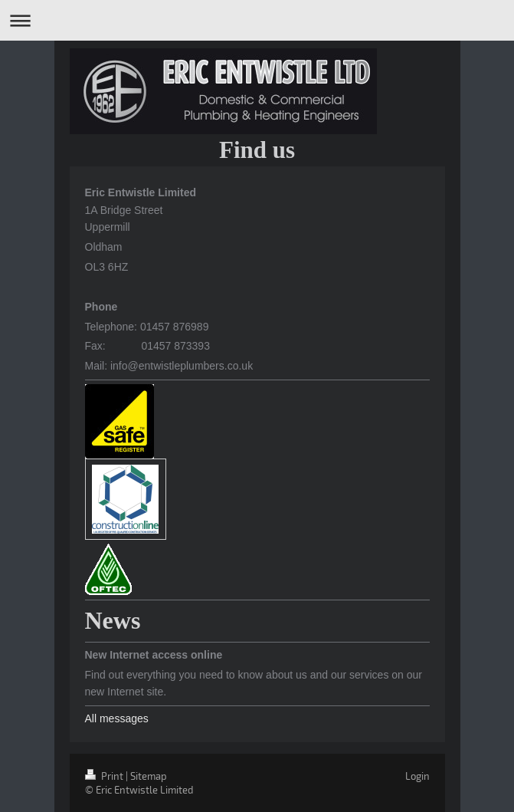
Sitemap (149, 776)
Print (105, 776)
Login (417, 776)
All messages (117, 718)
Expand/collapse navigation (257, 20)
